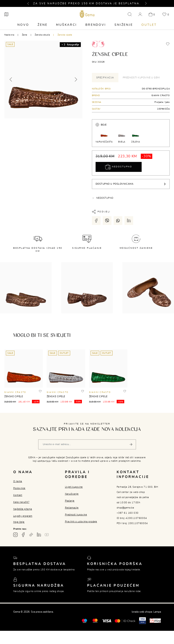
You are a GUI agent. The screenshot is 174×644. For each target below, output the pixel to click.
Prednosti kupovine (76, 515)
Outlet (149, 25)
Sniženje (124, 25)
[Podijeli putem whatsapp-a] (118, 221)
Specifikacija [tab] (105, 78)
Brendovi (96, 25)
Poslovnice (19, 488)
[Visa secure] (143, 620)
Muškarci (66, 25)
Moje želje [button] (19, 522)
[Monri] (155, 620)
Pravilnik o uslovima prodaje (81, 522)
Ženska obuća (42, 35)
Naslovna (9, 35)
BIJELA (122, 136)
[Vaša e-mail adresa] (87, 444)
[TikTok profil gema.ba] (31, 535)
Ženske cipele (65, 35)
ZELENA (136, 136)
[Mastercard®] (84, 620)
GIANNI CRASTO (161, 95)
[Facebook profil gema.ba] (23, 535)
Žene (42, 25)
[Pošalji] (131, 444)
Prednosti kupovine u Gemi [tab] (141, 78)
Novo (23, 25)
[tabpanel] (131, 99)
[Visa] (107, 621)
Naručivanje (72, 494)
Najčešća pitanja (23, 509)
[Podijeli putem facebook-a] (96, 221)
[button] (30, 3)
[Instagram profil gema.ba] (15, 535)
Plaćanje (70, 501)
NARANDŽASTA (104, 136)
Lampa (157, 612)
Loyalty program (23, 516)
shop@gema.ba (125, 508)
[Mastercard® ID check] (125, 621)
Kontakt (18, 495)
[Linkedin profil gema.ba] (39, 535)
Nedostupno (119, 167)
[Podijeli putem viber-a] (107, 221)
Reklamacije (72, 508)
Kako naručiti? (21, 502)
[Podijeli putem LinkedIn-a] (129, 221)
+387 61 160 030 (128, 513)
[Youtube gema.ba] (47, 535)
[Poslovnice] (6, 14)
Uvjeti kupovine (74, 487)
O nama (18, 481)
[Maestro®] (95, 620)
